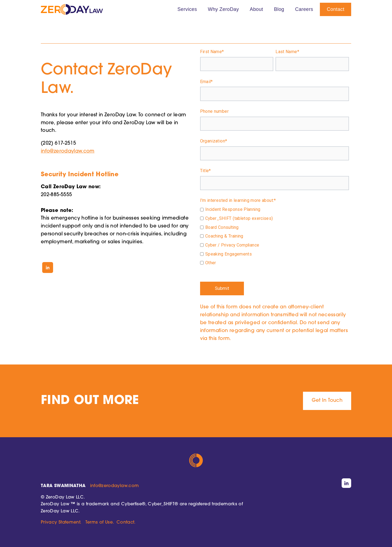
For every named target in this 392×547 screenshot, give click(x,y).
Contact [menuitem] (336, 9)
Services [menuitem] (187, 9)
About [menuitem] (257, 9)
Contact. (126, 522)
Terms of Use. (100, 522)
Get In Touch (327, 401)
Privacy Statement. (61, 522)
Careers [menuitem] (304, 9)
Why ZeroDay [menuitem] (223, 9)
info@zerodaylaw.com (68, 151)
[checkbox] (275, 237)
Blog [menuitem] (279, 9)
